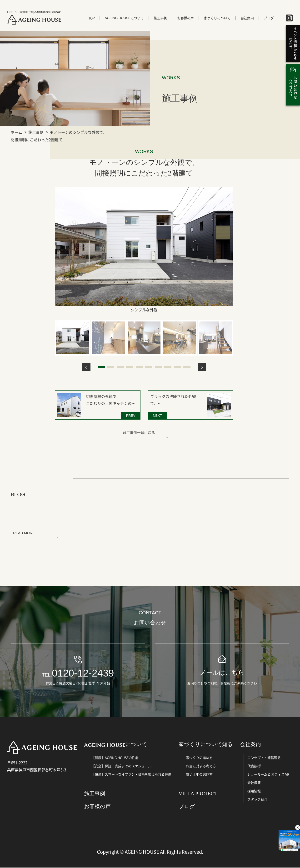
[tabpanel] (73, 338)
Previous (86, 367)
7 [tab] (158, 367)
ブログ (269, 18)
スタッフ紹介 (257, 800)
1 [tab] (101, 367)
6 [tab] (149, 367)
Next (202, 367)
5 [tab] (139, 367)
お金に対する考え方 (201, 766)
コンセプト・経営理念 (264, 758)
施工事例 (160, 18)
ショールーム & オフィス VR (268, 775)
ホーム (16, 132)
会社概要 (254, 783)
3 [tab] (120, 367)
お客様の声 (185, 18)
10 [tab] (187, 367)
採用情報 (254, 791)
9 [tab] (177, 367)
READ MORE (24, 532)
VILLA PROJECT (198, 794)
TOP (92, 18)
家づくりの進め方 (199, 758)
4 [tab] (130, 367)
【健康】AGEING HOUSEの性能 (115, 758)
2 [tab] (111, 367)
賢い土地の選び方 (199, 775)
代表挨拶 (254, 766)
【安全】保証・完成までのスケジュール (121, 766)
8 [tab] (168, 367)
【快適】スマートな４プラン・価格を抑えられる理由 (131, 775)
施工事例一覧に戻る (139, 432)
